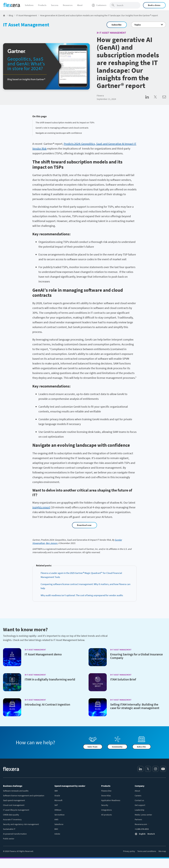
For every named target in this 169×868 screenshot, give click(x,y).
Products (42, 5)
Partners (138, 819)
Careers (138, 796)
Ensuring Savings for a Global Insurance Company (136, 656)
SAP (56, 805)
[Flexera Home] (4, 15)
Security (105, 805)
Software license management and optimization (24, 796)
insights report (41, 507)
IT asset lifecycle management (16, 810)
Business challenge (13, 786)
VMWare (58, 810)
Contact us (139, 800)
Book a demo (154, 5)
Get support (140, 805)
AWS (56, 819)
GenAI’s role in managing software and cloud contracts (62, 128)
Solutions (29, 5)
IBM (56, 791)
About (80, 5)
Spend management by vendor (70, 786)
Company (140, 786)
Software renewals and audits (16, 791)
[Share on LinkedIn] (150, 100)
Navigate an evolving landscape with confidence (59, 133)
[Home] (12, 5)
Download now (84, 525)
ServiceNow (59, 815)
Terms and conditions (147, 851)
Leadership (140, 810)
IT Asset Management (26, 25)
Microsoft (58, 800)
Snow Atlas (106, 796)
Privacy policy (129, 851)
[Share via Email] (164, 100)
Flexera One (106, 791)
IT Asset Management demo (43, 654)
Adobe (57, 834)
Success (55, 5)
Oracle (57, 796)
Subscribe (116, 25)
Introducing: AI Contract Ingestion (47, 704)
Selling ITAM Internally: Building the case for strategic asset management (135, 706)
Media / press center (143, 815)
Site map (162, 851)
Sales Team (92, 747)
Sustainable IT (9, 829)
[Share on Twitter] (158, 100)
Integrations (106, 810)
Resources (68, 5)
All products (106, 815)
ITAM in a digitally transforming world (50, 679)
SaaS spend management (14, 800)
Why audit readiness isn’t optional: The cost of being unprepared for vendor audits (82, 595)
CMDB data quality (11, 815)
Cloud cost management (14, 805)
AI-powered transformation (15, 834)
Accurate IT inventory (12, 819)
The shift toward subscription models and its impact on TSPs (65, 122)
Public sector (9, 839)
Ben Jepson (52, 543)
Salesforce (59, 824)
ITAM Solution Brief (123, 679)
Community (117, 747)
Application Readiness (111, 800)
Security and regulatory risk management (21, 824)
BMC (56, 829)
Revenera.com (141, 824)
